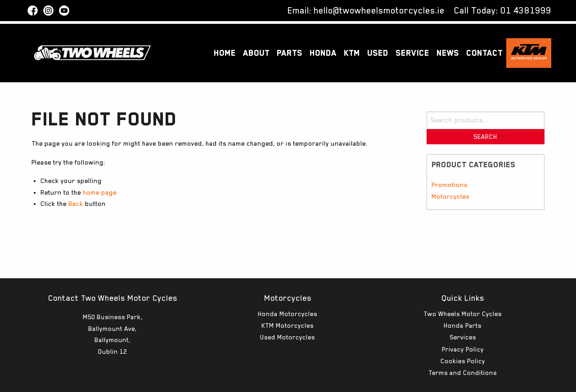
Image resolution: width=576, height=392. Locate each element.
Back (76, 204)
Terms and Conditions (463, 346)
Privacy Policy (463, 322)
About (256, 53)
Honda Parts (463, 298)
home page (100, 192)
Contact (484, 53)
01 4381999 (526, 10)
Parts (290, 53)
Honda (323, 53)
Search (485, 137)
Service (412, 53)
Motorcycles (450, 196)
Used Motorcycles (288, 310)
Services (463, 310)
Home (225, 53)
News (448, 53)
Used (378, 53)
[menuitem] (225, 53)
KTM (352, 53)
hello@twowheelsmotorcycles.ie (379, 10)
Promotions (450, 185)
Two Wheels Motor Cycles (463, 287)
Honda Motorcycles (288, 287)
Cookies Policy (463, 334)
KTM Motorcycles (288, 298)
